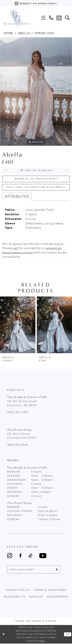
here (42, 642)
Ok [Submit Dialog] (68, 635)
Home (8, 33)
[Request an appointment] (36, 3)
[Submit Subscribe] (56, 570)
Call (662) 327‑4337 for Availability (38, 188)
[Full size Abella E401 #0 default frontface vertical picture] (36, 92)
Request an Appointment (36, 179)
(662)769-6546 (18, 445)
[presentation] (18, 325)
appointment (58, 598)
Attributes (17, 197)
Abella (24, 33)
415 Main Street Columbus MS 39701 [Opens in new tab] (22, 436)
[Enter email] (34, 570)
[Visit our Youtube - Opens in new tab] (43, 556)
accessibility (15, 598)
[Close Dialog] (4, 635)
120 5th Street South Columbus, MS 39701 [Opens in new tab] (22, 404)
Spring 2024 (45, 33)
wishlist (36, 598)
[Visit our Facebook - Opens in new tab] (20, 556)
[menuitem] (43, 18)
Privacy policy (18, 591)
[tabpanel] (36, 92)
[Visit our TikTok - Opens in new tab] (30, 556)
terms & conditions (50, 591)
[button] (43, 18)
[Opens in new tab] (15, 249)
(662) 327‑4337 (18, 413)
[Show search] (67, 18)
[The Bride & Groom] (16, 18)
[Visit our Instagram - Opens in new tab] (10, 556)
